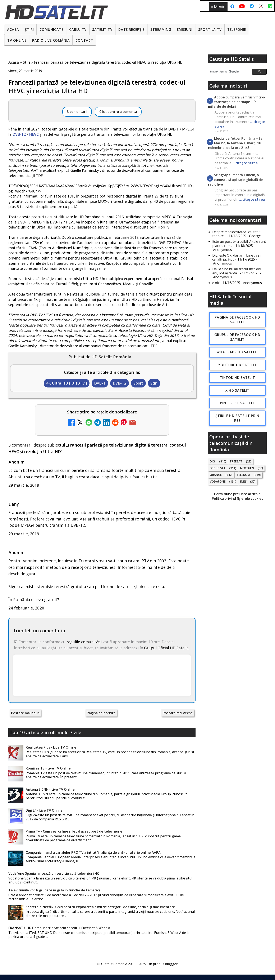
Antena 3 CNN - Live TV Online (50, 789)
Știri (29, 30)
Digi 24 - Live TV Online (44, 810)
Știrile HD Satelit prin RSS (237, 418)
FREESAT (236, 461)
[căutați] (228, 72)
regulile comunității (84, 642)
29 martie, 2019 (24, 485)
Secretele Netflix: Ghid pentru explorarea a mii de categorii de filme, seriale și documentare (100, 907)
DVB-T (100, 383)
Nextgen (247, 468)
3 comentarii (77, 112)
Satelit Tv (102, 30)
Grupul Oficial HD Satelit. (167, 648)
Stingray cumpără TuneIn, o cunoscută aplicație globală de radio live (235, 180)
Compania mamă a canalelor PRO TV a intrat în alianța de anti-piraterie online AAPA (93, 852)
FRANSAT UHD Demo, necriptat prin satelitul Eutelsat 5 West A (59, 928)
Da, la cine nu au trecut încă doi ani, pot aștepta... (237, 271)
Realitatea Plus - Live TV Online (51, 747)
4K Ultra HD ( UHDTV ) (67, 383)
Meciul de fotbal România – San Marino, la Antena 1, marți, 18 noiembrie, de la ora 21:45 (236, 143)
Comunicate (51, 30)
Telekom (243, 475)
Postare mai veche (178, 713)
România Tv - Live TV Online (48, 768)
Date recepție (131, 30)
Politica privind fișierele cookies (237, 498)
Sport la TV (210, 30)
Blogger (171, 964)
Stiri (154, 383)
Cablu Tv (78, 30)
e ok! (216, 283)
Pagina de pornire (101, 713)
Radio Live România (51, 40)
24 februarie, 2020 (26, 608)
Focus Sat (218, 468)
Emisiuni (185, 30)
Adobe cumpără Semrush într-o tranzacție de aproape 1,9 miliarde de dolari (237, 102)
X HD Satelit (237, 390)
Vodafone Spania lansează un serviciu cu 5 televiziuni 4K (54, 873)
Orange (216, 475)
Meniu (218, 7)
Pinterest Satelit (237, 403)
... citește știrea (245, 163)
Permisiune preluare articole (237, 494)
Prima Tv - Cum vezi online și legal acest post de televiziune (74, 831)
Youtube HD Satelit (237, 365)
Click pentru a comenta (118, 112)
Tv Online (17, 40)
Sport (138, 383)
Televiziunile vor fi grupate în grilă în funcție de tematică (54, 890)
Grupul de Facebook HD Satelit (237, 337)
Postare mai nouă (25, 713)
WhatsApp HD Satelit (237, 352)
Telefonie (237, 30)
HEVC (34, 134)
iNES (243, 481)
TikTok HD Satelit (237, 378)
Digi (213, 461)
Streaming (161, 30)
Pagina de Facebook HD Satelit (237, 320)
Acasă (13, 30)
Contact (84, 40)
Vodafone (218, 481)
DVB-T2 (19, 134)
